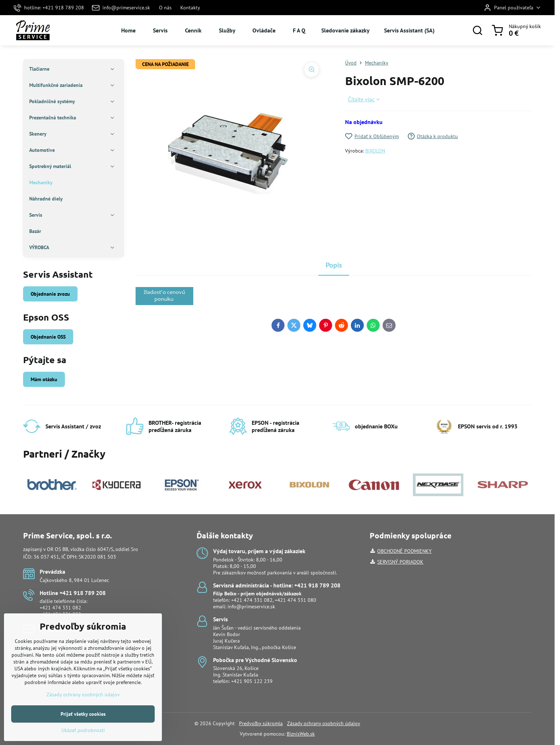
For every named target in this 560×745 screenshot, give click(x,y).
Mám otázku (44, 379)
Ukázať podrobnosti (83, 740)
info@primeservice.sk (251, 607)
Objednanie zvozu (50, 294)
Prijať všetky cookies (83, 724)
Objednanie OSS (48, 337)
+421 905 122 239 (252, 681)
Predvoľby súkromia (261, 723)
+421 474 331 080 (60, 614)
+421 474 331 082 (60, 608)
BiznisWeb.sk (301, 734)
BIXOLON (375, 151)
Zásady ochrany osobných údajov (324, 723)
